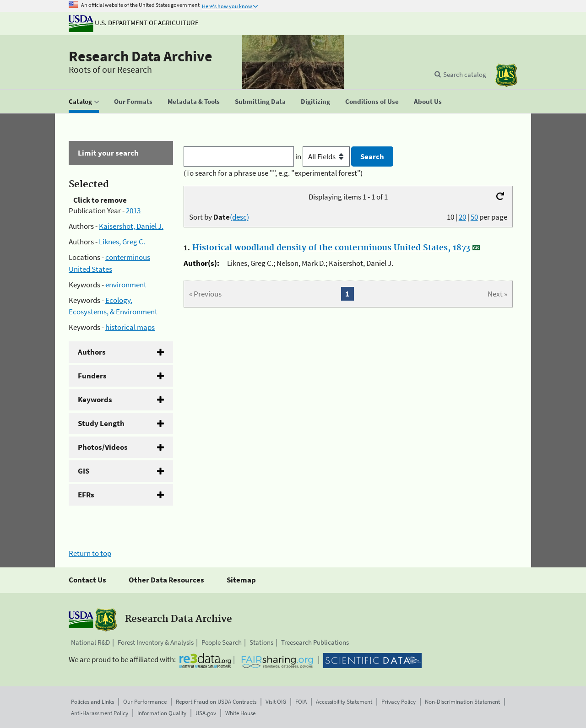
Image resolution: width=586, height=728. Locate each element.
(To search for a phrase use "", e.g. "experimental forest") (273, 173)
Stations (261, 642)
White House (240, 713)
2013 (133, 210)
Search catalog (465, 74)
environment (126, 285)
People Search (222, 642)
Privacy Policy (399, 702)
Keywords (95, 399)
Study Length (101, 423)
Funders (92, 376)
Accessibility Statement (344, 702)
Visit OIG (276, 702)
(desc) (239, 217)
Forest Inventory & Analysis (156, 642)
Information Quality (162, 713)
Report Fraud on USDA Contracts (216, 702)
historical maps (130, 327)
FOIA (301, 702)
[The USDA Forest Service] (506, 75)
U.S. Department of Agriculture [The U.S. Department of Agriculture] (134, 23)
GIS (84, 471)
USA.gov (206, 713)
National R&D (90, 642)
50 (474, 217)
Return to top (90, 553)
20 (462, 217)
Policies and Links (92, 702)
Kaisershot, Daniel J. (131, 226)
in (323, 156)
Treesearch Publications (315, 642)
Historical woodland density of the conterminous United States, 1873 (331, 248)
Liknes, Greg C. (122, 242)
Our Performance (145, 702)
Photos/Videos (103, 447)
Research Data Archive (141, 56)
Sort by (219, 217)
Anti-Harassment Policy (100, 713)
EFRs (86, 495)
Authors (92, 352)
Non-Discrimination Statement (462, 702)
